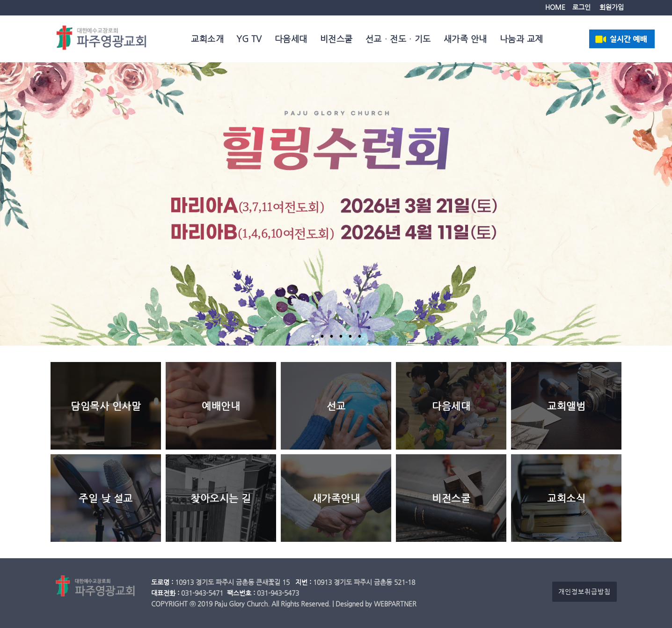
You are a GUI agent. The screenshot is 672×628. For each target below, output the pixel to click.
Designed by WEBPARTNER (376, 604)
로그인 (581, 7)
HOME (555, 7)
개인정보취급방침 (584, 592)
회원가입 (612, 7)
